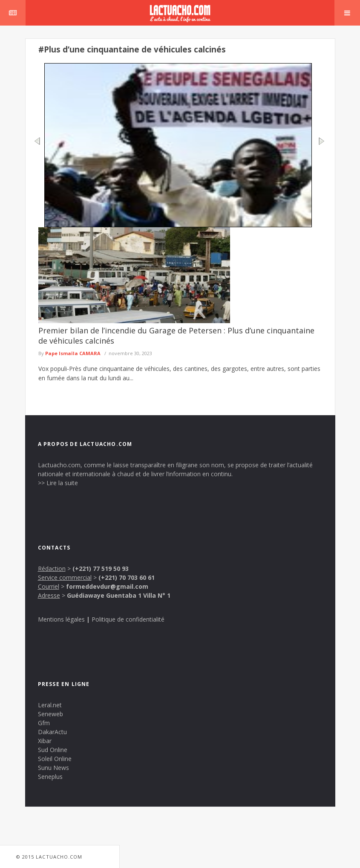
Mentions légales (61, 619)
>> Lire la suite (58, 483)
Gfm (44, 723)
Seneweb (50, 714)
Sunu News (53, 768)
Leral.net (50, 705)
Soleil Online (55, 759)
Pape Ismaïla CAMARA (73, 353)
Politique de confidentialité (128, 619)
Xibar (45, 741)
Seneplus (50, 777)
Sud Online (53, 750)
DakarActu (52, 732)
